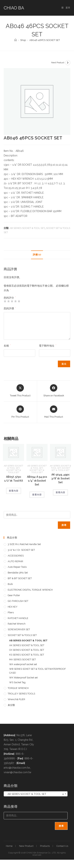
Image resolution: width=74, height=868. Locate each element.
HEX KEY (13, 607)
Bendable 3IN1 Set (18, 573)
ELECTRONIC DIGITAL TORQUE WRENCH (30, 590)
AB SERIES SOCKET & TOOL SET (27, 228)
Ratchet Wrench (17, 624)
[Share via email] (54, 412)
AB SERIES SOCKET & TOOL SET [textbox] (35, 794)
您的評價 (10, 308)
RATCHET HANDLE (18, 618)
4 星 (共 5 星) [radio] (15, 301)
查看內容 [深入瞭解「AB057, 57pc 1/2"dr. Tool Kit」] (14, 491)
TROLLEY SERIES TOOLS (21, 694)
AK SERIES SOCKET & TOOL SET (61, 467)
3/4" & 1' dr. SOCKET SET (21, 550)
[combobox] (36, 794)
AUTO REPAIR (15, 561)
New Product (26, 846)
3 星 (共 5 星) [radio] (12, 301)
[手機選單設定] (66, 8)
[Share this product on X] (20, 391)
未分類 (11, 705)
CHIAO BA (14, 8)
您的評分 (10, 298)
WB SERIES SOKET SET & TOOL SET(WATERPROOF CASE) (38, 671)
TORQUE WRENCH (18, 688)
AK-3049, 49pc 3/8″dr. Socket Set (61, 478)
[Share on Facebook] (54, 391)
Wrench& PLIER (16, 699)
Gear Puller (14, 595)
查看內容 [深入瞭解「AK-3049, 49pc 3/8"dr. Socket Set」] (60, 492)
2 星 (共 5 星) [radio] (8, 301)
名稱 (7, 346)
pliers (11, 612)
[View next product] (68, 63)
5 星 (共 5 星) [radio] (19, 301)
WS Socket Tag (17, 682)
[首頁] (16, 40)
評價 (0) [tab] (37, 255)
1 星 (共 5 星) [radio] (5, 301)
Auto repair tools (17, 567)
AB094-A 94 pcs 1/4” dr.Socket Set (37, 481)
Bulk (10, 584)
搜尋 (64, 525)
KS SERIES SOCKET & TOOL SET (27, 655)
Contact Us (62, 846)
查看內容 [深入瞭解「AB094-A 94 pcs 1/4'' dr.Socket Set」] (37, 495)
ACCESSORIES (16, 556)
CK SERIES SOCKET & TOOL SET (27, 650)
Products (45, 846)
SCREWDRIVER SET (19, 629)
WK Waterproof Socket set (23, 678)
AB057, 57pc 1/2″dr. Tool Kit (14, 479)
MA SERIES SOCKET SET (22, 659)
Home (9, 846)
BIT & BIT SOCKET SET (20, 578)
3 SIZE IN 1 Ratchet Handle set (24, 544)
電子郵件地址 (48, 346)
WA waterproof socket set (23, 664)
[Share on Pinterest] (20, 412)
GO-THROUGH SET (18, 601)
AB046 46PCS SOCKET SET (45, 40)
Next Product (58, 63)
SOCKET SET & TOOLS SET (14, 471)
